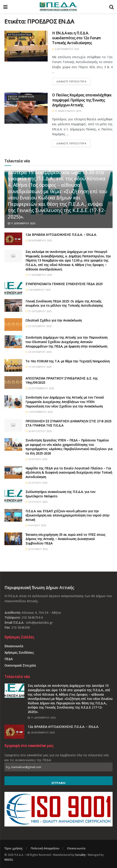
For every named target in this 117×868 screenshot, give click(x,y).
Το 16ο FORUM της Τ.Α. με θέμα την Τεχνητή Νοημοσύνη (68, 361)
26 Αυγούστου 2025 (39, 431)
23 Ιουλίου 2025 (36, 459)
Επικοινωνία (14, 646)
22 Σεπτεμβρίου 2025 (40, 388)
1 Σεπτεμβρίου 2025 (39, 412)
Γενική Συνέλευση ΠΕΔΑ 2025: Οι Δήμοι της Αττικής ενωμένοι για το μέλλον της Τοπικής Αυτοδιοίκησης (64, 303)
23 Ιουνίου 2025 (37, 549)
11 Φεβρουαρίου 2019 (67, 111)
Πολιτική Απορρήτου (45, 848)
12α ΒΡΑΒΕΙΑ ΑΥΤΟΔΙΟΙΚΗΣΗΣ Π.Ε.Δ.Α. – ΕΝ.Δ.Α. (61, 235)
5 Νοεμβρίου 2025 (38, 290)
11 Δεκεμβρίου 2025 (21, 223)
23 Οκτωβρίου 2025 (39, 326)
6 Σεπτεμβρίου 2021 (66, 49)
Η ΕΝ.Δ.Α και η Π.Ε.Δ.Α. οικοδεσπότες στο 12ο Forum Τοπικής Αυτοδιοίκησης (76, 38)
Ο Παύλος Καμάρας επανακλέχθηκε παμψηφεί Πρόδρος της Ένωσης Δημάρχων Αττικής (82, 100)
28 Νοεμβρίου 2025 (39, 240)
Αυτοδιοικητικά (19, 35)
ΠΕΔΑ (9, 659)
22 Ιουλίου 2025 (36, 483)
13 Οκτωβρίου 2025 (39, 367)
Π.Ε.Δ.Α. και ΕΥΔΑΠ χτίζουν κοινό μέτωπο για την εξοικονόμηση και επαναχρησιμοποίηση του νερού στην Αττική (67, 515)
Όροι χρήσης (14, 848)
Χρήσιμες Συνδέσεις (19, 652)
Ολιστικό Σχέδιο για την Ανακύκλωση (54, 320)
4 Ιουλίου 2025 (36, 525)
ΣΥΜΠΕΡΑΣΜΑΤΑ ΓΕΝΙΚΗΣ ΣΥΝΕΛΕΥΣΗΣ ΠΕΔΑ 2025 (64, 284)
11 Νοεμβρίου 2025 (39, 275)
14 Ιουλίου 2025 (36, 502)
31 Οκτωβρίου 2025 (39, 311)
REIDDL (9, 860)
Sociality (80, 855)
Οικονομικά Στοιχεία (20, 665)
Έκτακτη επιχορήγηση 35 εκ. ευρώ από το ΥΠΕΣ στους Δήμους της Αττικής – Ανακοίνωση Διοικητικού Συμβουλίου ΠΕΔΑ (65, 539)
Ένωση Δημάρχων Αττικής (21, 98)
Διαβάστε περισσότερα (71, 81)
